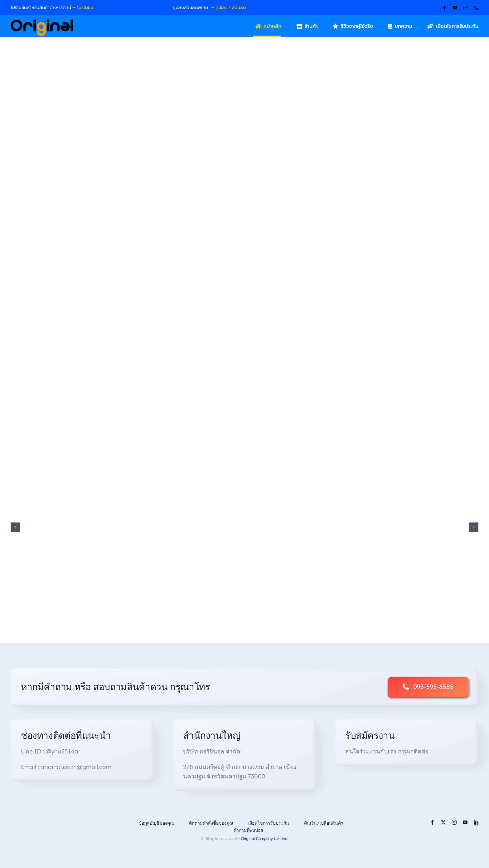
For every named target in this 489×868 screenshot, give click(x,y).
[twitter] (443, 822)
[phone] (476, 8)
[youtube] (455, 8)
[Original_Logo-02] (42, 22)
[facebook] (444, 8)
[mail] (466, 8)
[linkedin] (476, 822)
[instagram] (454, 822)
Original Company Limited (264, 839)
